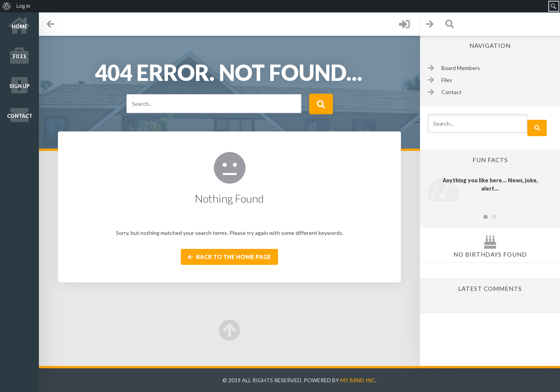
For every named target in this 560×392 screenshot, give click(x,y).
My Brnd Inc (358, 380)
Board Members (461, 68)
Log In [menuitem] (23, 6)
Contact (20, 116)
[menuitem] (7, 6)
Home (20, 27)
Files (20, 57)
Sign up (20, 86)
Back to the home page (229, 257)
